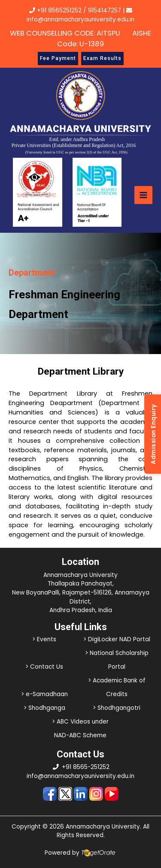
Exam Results (102, 58)
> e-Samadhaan (44, 694)
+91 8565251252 (59, 11)
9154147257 (105, 11)
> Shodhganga (44, 708)
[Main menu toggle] (143, 195)
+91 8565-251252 (86, 767)
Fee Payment (58, 58)
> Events (44, 639)
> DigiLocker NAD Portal (117, 639)
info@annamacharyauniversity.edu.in (80, 776)
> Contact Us (44, 667)
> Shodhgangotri (117, 708)
